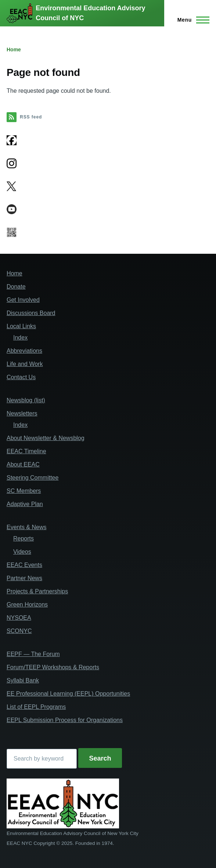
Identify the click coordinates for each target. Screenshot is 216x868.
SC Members (24, 491)
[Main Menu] (191, 20)
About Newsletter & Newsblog (46, 438)
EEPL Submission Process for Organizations (65, 720)
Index (20, 338)
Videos (22, 552)
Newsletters (22, 413)
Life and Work (25, 364)
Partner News (24, 578)
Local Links (21, 326)
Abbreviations (24, 351)
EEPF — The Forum (33, 654)
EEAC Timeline (26, 451)
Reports (24, 539)
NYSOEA (19, 618)
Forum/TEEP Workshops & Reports (53, 667)
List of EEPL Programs (36, 707)
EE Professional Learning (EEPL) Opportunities (68, 694)
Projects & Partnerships (37, 591)
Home (14, 50)
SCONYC (19, 631)
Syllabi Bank (23, 680)
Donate (16, 287)
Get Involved (23, 300)
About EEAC (23, 464)
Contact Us (21, 377)
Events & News (26, 527)
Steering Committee (33, 478)
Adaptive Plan (25, 504)
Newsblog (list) (26, 400)
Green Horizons (27, 605)
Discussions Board (31, 313)
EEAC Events (24, 565)
